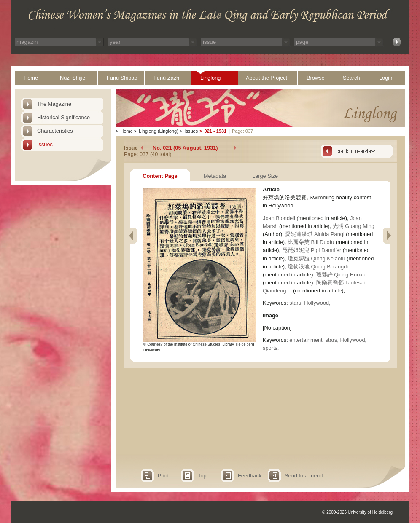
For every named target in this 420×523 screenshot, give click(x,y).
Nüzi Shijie (73, 78)
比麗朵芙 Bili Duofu (311, 242)
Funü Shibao (122, 78)
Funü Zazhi (167, 78)
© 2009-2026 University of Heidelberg (357, 512)
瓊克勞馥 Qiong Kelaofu (316, 259)
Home (31, 78)
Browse (316, 78)
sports (270, 348)
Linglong (210, 78)
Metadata (215, 176)
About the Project (267, 78)
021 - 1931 (216, 131)
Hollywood (316, 303)
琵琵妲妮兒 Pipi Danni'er (312, 250)
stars (295, 303)
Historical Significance (63, 117)
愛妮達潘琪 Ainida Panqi (315, 234)
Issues (45, 144)
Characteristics (55, 131)
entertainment (306, 340)
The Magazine (54, 104)
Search (351, 78)
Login (386, 78)
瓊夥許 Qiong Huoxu (341, 275)
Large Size (265, 176)
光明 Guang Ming (354, 226)
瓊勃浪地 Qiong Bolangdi (318, 267)
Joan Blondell (280, 218)
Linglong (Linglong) (159, 131)
